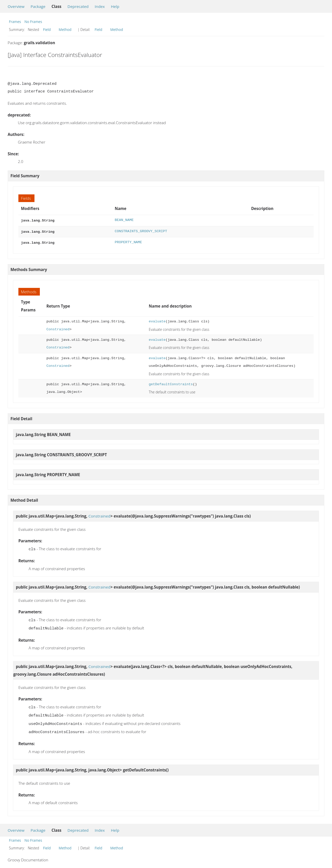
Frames (15, 22)
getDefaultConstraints (171, 383)
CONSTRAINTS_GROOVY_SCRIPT (141, 231)
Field (47, 30)
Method (65, 30)
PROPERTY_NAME (128, 241)
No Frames (33, 22)
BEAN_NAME (124, 220)
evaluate (157, 320)
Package (38, 6)
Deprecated (78, 6)
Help (115, 6)
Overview (16, 6)
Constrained (58, 328)
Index (100, 6)
